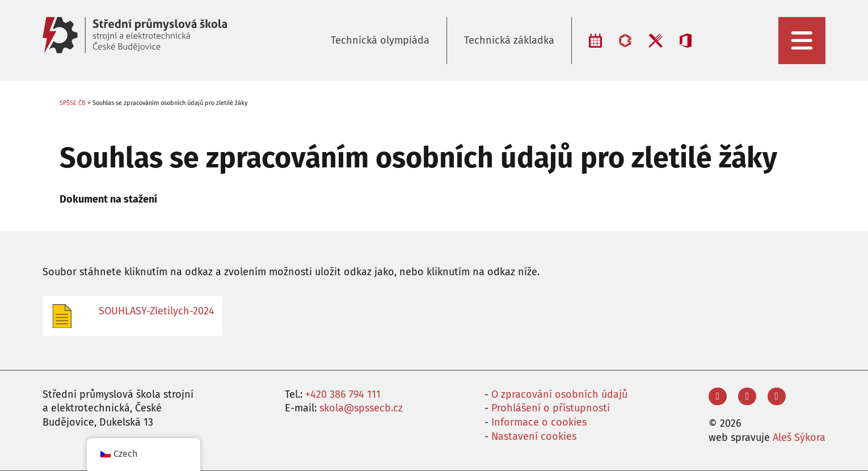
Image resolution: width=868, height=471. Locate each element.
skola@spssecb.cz (361, 408)
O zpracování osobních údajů (559, 394)
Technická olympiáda (380, 40)
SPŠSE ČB (73, 103)
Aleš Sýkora (799, 438)
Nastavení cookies (534, 436)
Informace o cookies (539, 422)
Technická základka (509, 40)
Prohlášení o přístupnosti (551, 408)
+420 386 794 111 (343, 394)
